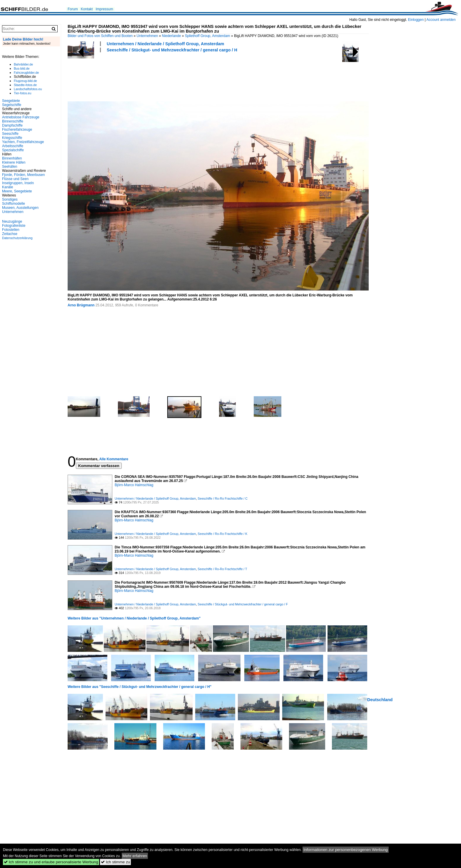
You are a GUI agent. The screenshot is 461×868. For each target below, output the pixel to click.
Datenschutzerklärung (17, 238)
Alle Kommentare (114, 459)
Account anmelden (441, 20)
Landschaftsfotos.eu (28, 89)
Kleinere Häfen (14, 162)
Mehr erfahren (135, 856)
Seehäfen (10, 167)
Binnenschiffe (13, 121)
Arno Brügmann (81, 305)
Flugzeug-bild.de (25, 81)
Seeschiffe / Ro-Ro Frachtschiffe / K (222, 534)
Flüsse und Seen (15, 179)
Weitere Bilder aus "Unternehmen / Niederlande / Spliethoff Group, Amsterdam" (134, 618)
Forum (73, 9)
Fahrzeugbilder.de (26, 73)
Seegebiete (11, 101)
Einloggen (416, 20)
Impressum (104, 9)
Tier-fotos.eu (22, 93)
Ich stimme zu (115, 862)
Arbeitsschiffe (13, 146)
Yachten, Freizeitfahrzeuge (23, 142)
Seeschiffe (10, 134)
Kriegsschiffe (12, 138)
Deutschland (380, 700)
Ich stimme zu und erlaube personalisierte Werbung (51, 862)
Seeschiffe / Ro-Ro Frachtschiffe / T (222, 569)
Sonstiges (10, 199)
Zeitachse (10, 234)
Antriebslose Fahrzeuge (21, 117)
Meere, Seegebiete (17, 191)
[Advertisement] (175, 76)
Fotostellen (11, 230)
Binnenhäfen (12, 158)
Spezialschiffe (13, 150)
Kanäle (7, 187)
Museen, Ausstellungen (20, 208)
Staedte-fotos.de (25, 85)
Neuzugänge (12, 221)
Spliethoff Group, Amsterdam (208, 36)
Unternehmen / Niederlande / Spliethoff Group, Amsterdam (165, 44)
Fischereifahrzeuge (17, 130)
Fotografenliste (14, 226)
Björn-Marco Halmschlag (134, 485)
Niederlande (172, 36)
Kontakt (87, 9)
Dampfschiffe (12, 125)
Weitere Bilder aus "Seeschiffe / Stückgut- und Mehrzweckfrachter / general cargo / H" (140, 687)
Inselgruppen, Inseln (18, 183)
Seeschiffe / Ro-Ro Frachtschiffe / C (223, 498)
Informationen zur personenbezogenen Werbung (346, 850)
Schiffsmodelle (14, 204)
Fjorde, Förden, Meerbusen (23, 175)
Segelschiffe (12, 105)
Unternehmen (147, 36)
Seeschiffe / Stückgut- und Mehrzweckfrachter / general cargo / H (172, 50)
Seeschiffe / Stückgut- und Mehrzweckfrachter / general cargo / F (243, 604)
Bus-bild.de (22, 68)
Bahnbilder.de (23, 64)
